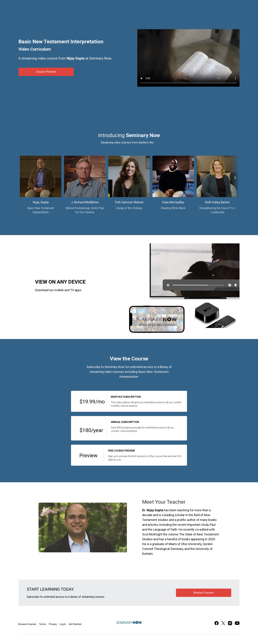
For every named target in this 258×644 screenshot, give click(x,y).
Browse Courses (27, 624)
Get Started (75, 624)
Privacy (53, 624)
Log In (63, 624)
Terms (43, 624)
